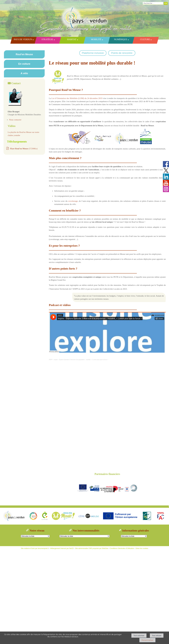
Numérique (121, 39)
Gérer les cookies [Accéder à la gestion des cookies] (142, 548)
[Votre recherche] (153, 3)
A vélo (24, 73)
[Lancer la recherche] (166, 3)
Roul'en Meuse (24, 54)
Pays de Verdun (23, 39)
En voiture (24, 64)
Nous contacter (15, 120)
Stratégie (47, 39)
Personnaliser (147, 640)
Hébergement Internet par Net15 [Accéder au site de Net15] (62, 548)
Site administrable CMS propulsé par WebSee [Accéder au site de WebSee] (92, 548)
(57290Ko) (24, 149)
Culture (145, 39)
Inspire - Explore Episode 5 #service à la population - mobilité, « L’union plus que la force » (81, 360)
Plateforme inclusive (93, 53)
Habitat (72, 39)
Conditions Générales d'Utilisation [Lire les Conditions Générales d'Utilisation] (122, 548)
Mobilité (96, 39)
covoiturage (73, 201)
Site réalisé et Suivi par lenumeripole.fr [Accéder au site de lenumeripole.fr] (35, 548)
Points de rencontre (122, 53)
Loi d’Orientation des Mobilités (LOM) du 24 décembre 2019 (77, 98)
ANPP (51, 360)
